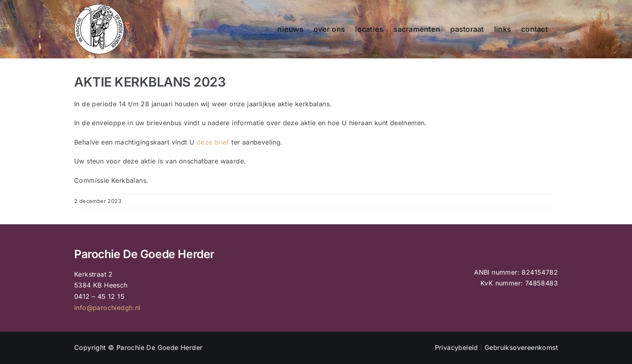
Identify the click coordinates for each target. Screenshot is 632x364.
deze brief (213, 142)
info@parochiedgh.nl (107, 308)
